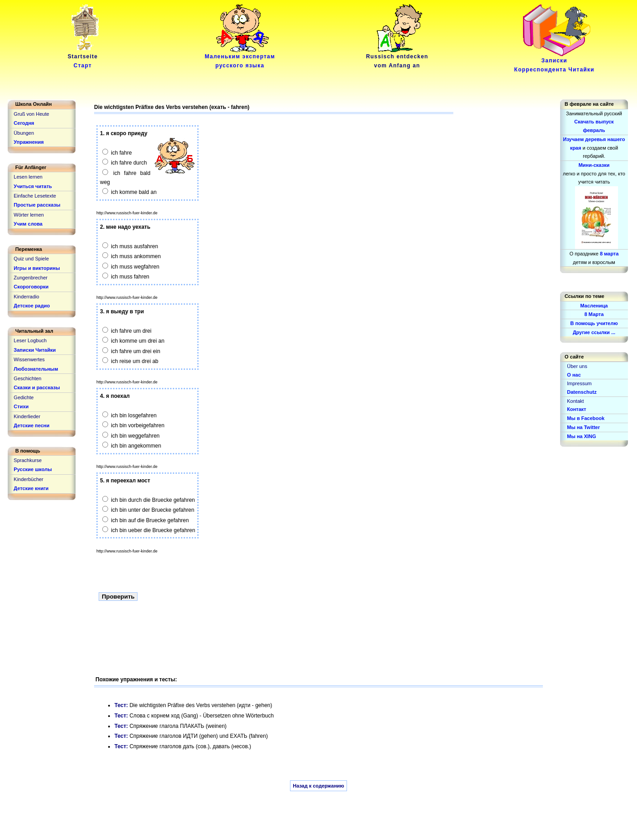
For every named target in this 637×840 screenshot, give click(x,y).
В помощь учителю (594, 323)
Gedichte (24, 397)
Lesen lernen (28, 177)
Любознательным (36, 369)
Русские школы (33, 469)
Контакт (576, 409)
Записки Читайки (35, 350)
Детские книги (31, 488)
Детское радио (32, 306)
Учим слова (28, 224)
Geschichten (27, 378)
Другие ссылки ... (594, 332)
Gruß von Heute (31, 114)
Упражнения (29, 142)
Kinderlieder (27, 416)
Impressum (579, 383)
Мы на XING (581, 436)
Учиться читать (33, 186)
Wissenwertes (29, 359)
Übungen (24, 133)
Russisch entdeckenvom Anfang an (397, 58)
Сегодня (24, 123)
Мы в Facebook (586, 418)
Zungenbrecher (31, 278)
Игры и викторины (37, 268)
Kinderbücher (28, 479)
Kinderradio (26, 297)
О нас (574, 375)
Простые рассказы (37, 205)
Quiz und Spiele (31, 259)
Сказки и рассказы (37, 387)
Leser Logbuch (30, 340)
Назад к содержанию (318, 786)
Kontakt (575, 401)
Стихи (21, 406)
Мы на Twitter (583, 427)
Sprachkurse (28, 460)
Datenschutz (582, 392)
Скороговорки (31, 287)
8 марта (609, 254)
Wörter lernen (29, 215)
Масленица (594, 306)
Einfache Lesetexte (35, 196)
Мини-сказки (594, 165)
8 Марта (594, 314)
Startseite (84, 58)
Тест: (122, 705)
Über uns (577, 366)
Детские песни (31, 425)
